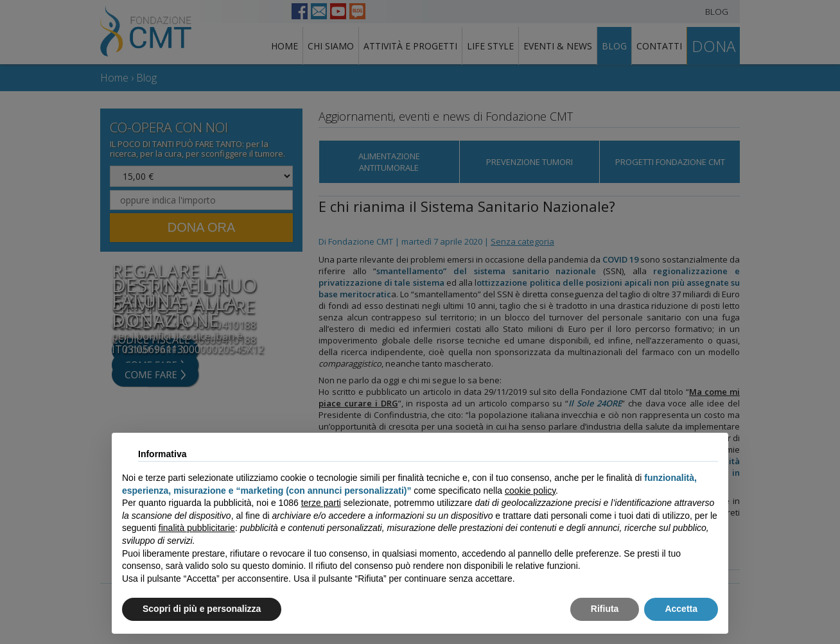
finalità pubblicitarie (197, 528)
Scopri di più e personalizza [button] (202, 609)
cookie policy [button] (530, 491)
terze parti (321, 503)
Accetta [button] (681, 609)
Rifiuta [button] (605, 609)
